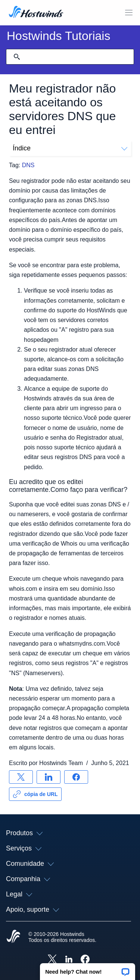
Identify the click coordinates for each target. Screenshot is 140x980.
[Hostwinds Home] (13, 937)
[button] (88, 969)
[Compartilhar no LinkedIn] (49, 777)
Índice (70, 148)
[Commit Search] (17, 57)
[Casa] (36, 13)
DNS (28, 165)
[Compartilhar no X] (21, 777)
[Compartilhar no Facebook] (76, 777)
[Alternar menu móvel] (129, 13)
